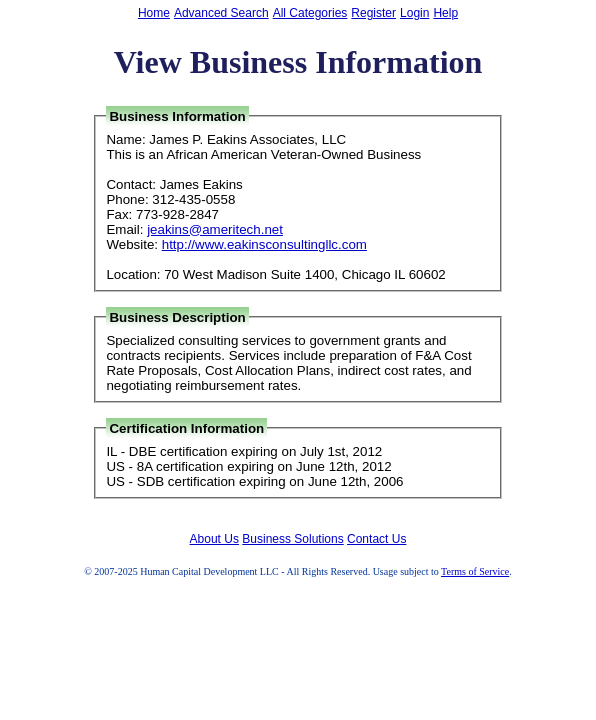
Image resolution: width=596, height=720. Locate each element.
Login (414, 13)
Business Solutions (292, 539)
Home (154, 13)
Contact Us (376, 539)
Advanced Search (221, 13)
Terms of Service (475, 571)
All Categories (310, 13)
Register (373, 13)
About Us (214, 539)
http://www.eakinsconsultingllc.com (264, 244)
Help (445, 13)
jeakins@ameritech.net (215, 229)
